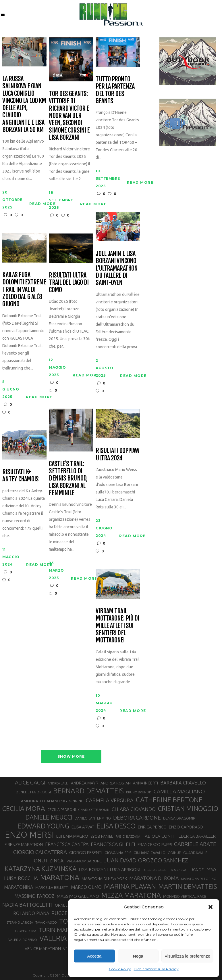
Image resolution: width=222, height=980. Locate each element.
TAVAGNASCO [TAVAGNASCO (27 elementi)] (46, 922)
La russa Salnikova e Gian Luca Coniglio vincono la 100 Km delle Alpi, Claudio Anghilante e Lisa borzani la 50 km (24, 104)
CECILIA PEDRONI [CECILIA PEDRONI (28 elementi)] (62, 810)
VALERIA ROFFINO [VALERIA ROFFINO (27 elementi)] (23, 940)
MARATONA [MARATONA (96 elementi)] (60, 877)
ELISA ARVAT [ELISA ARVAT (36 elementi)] (83, 827)
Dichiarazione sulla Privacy (156, 969)
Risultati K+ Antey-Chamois (20, 475)
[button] (211, 907)
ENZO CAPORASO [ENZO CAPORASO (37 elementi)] (186, 827)
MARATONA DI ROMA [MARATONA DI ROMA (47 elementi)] (154, 878)
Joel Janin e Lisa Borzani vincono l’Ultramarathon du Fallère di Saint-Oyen (117, 268)
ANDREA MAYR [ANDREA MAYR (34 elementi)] (85, 783)
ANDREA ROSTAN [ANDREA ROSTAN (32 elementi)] (116, 783)
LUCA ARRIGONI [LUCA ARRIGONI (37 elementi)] (125, 869)
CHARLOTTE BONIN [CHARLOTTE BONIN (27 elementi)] (94, 810)
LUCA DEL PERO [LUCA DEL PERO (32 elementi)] (202, 870)
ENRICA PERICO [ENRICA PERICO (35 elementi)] (152, 827)
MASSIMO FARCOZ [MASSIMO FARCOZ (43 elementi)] (34, 896)
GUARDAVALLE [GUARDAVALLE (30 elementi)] (195, 853)
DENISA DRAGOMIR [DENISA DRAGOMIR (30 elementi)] (179, 818)
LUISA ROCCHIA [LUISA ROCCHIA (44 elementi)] (21, 878)
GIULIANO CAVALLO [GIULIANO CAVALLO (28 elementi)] (149, 853)
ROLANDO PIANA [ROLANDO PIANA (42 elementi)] (31, 913)
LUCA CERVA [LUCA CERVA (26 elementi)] (177, 870)
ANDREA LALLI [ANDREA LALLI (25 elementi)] (58, 783)
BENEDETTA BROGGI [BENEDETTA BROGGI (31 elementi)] (33, 792)
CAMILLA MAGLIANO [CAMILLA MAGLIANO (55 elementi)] (179, 791)
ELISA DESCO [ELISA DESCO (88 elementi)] (116, 826)
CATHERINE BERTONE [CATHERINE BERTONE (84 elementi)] (169, 800)
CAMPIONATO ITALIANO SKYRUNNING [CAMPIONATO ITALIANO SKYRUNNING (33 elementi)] (51, 801)
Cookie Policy (120, 969)
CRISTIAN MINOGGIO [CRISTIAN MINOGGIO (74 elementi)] (188, 808)
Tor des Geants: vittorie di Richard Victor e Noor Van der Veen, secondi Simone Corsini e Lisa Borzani (69, 115)
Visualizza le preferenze (187, 956)
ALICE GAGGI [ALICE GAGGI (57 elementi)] (30, 782)
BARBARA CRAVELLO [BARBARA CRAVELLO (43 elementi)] (183, 783)
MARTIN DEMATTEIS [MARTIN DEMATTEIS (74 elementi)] (188, 886)
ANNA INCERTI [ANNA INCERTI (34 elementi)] (145, 783)
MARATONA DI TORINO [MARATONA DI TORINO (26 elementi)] (199, 879)
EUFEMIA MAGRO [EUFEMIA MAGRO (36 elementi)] (72, 836)
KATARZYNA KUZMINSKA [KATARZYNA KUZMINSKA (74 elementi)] (40, 869)
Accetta (94, 956)
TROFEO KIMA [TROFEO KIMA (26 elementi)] (25, 931)
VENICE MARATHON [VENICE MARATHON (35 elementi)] (43, 949)
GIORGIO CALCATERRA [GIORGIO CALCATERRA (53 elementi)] (40, 852)
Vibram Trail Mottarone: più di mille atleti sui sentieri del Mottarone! (117, 625)
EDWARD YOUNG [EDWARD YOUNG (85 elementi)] (43, 826)
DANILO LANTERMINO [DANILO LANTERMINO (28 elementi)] (93, 818)
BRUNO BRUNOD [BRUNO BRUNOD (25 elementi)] (139, 792)
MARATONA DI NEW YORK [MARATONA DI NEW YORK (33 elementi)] (104, 878)
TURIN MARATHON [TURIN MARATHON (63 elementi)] (64, 930)
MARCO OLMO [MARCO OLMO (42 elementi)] (86, 887)
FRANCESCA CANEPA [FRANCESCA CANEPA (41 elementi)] (67, 844)
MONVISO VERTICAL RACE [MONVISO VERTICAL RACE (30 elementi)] (185, 896)
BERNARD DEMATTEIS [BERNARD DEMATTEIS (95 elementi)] (88, 791)
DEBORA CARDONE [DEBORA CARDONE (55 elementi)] (137, 818)
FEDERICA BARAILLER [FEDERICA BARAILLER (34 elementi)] (196, 836)
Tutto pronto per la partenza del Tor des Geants (115, 90)
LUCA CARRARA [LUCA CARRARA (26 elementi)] (154, 870)
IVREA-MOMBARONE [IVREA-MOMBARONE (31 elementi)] (84, 861)
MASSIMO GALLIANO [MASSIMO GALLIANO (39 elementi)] (78, 896)
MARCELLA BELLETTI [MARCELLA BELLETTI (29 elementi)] (52, 887)
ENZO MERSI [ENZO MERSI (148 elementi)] (29, 835)
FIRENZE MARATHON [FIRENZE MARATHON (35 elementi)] (24, 844)
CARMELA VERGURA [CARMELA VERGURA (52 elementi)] (110, 800)
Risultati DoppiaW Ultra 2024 (117, 454)
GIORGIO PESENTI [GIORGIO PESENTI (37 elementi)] (86, 852)
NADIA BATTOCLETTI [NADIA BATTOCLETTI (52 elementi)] (27, 905)
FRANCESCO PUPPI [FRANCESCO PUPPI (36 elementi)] (155, 844)
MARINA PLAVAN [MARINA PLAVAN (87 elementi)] (130, 886)
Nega (138, 956)
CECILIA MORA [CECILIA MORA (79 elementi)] (24, 808)
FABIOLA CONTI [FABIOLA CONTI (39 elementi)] (158, 836)
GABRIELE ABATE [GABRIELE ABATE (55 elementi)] (195, 844)
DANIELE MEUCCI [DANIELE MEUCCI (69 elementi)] (49, 817)
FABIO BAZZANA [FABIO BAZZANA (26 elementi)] (128, 836)
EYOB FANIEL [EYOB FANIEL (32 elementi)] (102, 836)
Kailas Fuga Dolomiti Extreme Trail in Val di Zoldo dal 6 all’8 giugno (24, 289)
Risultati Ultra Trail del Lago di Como (69, 282)
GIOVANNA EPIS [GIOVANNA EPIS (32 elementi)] (118, 853)
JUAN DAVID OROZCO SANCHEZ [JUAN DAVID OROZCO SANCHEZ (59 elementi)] (146, 860)
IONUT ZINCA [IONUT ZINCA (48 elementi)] (48, 861)
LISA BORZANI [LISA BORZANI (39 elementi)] (93, 869)
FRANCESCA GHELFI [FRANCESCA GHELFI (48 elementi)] (113, 844)
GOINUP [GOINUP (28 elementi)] (174, 853)
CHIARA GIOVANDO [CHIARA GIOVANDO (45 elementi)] (134, 809)
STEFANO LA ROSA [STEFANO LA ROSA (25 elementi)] (20, 922)
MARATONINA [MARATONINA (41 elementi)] (19, 887)
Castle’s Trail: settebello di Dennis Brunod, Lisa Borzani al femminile (68, 478)
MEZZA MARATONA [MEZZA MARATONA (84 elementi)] (131, 895)
